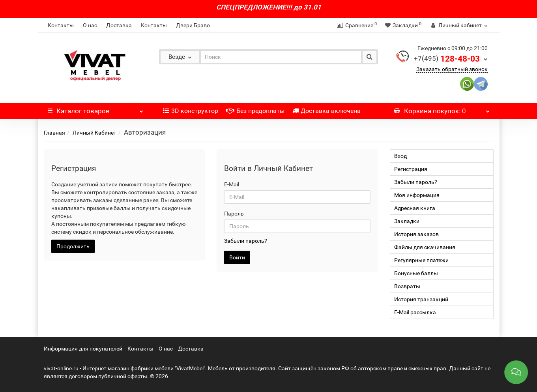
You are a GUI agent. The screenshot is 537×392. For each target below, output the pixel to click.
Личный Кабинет (94, 133)
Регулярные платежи (421, 260)
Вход (400, 156)
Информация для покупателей (83, 349)
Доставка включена (327, 111)
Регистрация (411, 169)
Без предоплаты (255, 111)
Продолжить (73, 246)
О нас (90, 25)
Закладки (407, 221)
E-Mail (232, 184)
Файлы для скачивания (425, 247)
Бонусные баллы (416, 273)
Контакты (61, 25)
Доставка (119, 25)
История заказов (416, 234)
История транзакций (421, 299)
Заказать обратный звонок (452, 69)
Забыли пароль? (246, 241)
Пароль (234, 214)
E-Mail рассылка (415, 312)
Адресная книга (415, 208)
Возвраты (407, 286)
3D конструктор (191, 111)
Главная (54, 133)
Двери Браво (193, 25)
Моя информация (417, 195)
